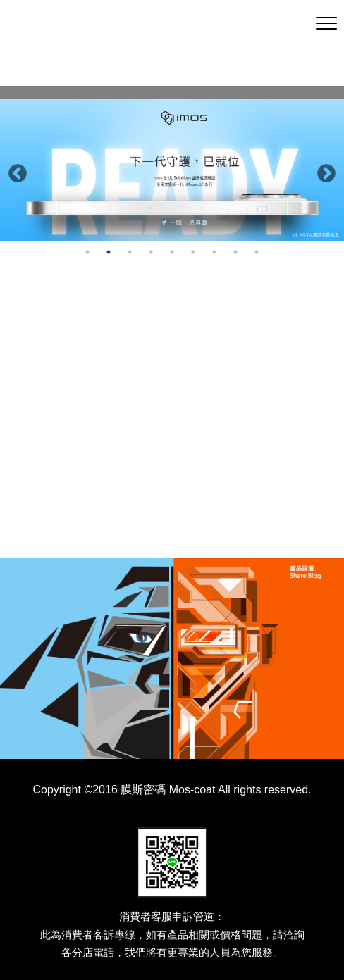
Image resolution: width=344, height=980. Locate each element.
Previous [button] (14, 170)
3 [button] (130, 252)
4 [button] (151, 252)
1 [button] (87, 252)
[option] (172, 170)
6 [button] (193, 252)
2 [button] (109, 252)
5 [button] (172, 252)
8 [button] (235, 252)
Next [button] (323, 170)
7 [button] (214, 252)
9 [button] (257, 252)
